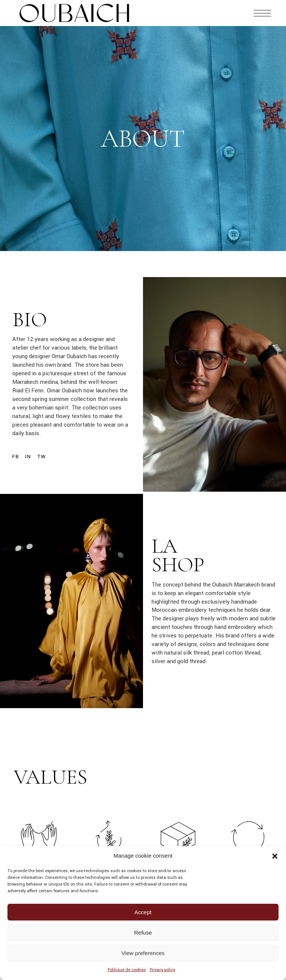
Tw (42, 457)
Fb (16, 457)
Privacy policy (162, 970)
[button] (275, 856)
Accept (143, 912)
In (28, 457)
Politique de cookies (127, 970)
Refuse (143, 933)
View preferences (143, 953)
